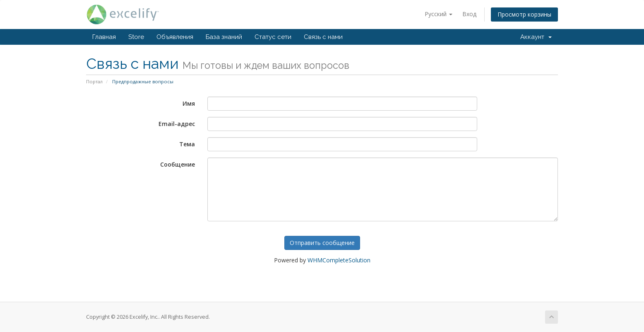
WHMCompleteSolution (339, 260)
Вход (469, 14)
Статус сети (273, 37)
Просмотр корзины (524, 14)
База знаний (224, 37)
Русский (439, 14)
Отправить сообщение (322, 243)
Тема (187, 144)
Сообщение (178, 164)
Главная (104, 37)
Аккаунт (536, 37)
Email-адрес (177, 124)
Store (136, 37)
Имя (189, 103)
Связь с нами (323, 37)
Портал (94, 81)
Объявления (175, 37)
